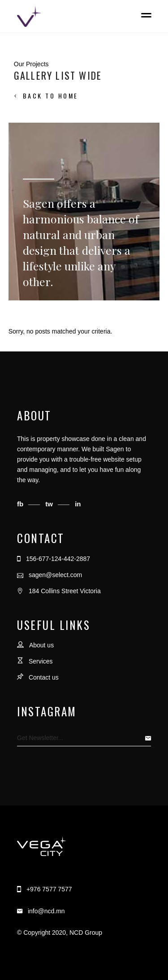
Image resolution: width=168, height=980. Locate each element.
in (78, 504)
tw (50, 504)
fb (21, 504)
